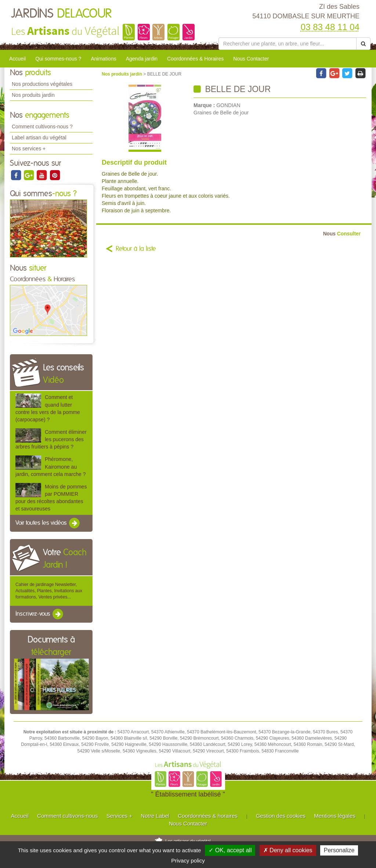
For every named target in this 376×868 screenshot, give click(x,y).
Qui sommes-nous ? (58, 59)
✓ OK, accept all (230, 850)
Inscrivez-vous (40, 614)
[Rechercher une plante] (288, 44)
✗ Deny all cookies (288, 850)
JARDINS (61, 14)
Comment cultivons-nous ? (42, 127)
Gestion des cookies (281, 816)
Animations (103, 59)
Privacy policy (188, 860)
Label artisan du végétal (39, 138)
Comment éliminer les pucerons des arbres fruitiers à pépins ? (51, 439)
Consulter (342, 234)
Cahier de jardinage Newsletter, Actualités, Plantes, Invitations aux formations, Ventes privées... (49, 591)
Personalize (339, 850)
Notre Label (155, 816)
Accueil (17, 59)
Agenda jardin (142, 59)
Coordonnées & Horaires (195, 59)
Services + (119, 816)
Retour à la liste (136, 249)
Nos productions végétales (42, 84)
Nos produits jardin (33, 95)
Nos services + (29, 149)
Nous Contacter (251, 59)
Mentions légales (335, 816)
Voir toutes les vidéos (48, 523)
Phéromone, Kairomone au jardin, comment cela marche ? (50, 466)
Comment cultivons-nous (67, 816)
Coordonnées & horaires (208, 816)
